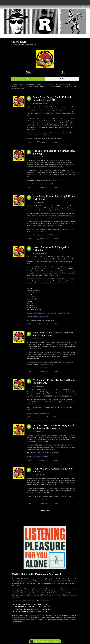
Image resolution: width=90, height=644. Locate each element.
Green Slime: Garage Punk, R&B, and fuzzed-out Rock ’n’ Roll (52, 99)
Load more (45, 511)
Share (28, 79)
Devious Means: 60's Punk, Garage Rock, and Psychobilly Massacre (54, 427)
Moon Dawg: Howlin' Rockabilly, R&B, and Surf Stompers (54, 198)
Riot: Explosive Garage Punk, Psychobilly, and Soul (54, 152)
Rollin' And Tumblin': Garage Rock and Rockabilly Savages (53, 334)
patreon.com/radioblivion (42, 317)
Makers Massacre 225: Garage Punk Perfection (52, 249)
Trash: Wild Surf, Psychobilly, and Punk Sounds (53, 470)
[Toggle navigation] (88, 7)
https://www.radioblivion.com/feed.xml (24, 45)
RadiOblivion (18, 42)
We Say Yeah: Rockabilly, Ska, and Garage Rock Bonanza (54, 382)
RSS (62, 79)
